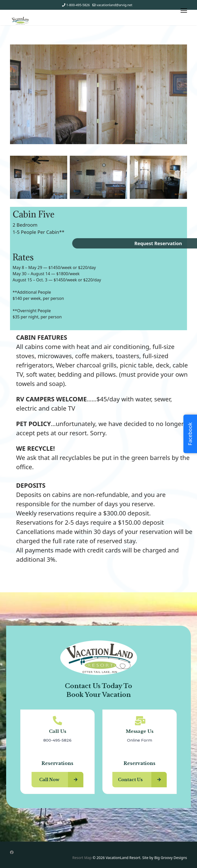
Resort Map (82, 858)
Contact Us (142, 780)
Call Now (61, 780)
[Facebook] (12, 852)
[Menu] (184, 11)
